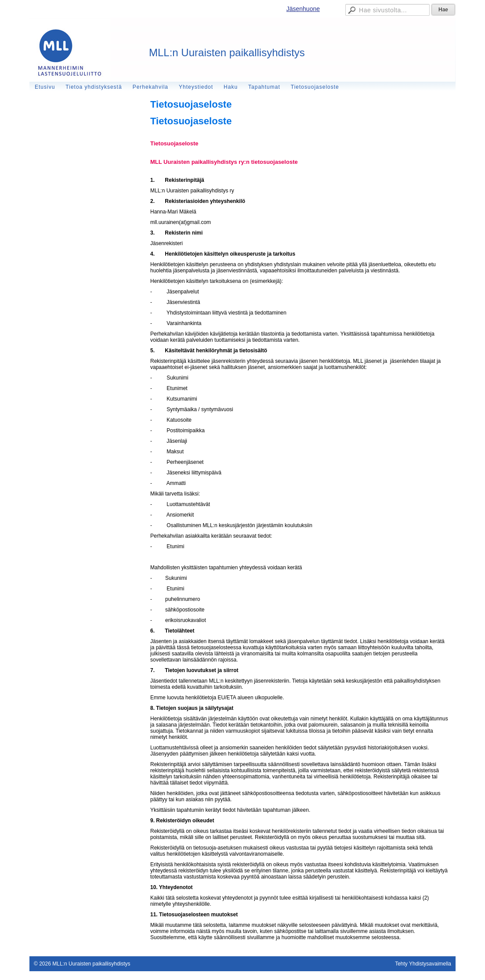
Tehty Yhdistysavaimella (423, 964)
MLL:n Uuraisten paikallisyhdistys (227, 52)
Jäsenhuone (303, 9)
